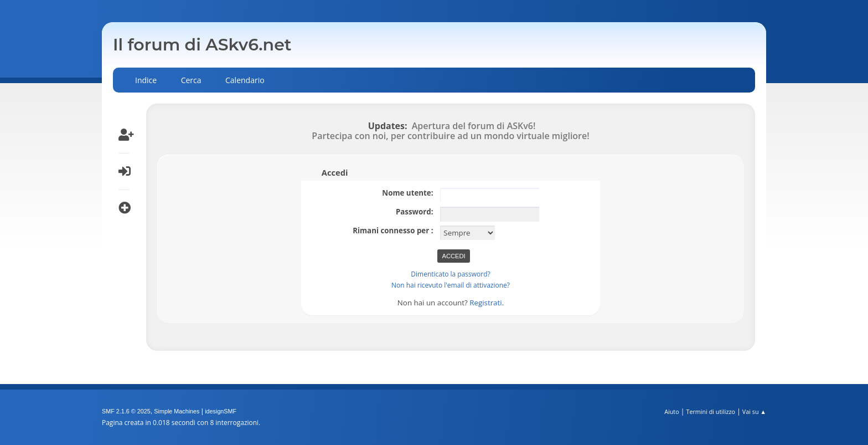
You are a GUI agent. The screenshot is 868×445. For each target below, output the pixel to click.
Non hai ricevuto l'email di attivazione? (451, 285)
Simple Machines (177, 411)
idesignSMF (221, 411)
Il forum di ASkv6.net (202, 45)
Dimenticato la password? (450, 274)
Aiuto (671, 411)
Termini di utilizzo (711, 411)
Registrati (485, 303)
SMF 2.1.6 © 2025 (126, 411)
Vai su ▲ (754, 411)
